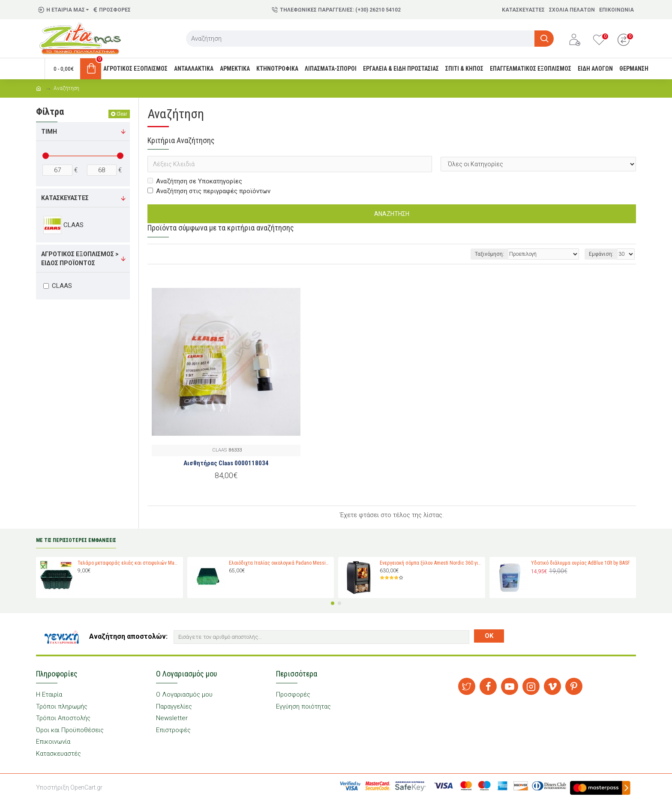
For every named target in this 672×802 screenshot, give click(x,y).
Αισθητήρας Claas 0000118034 (226, 463)
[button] (333, 603)
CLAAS (219, 450)
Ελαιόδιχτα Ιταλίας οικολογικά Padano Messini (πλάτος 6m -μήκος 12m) (280, 563)
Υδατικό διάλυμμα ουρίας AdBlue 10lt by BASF (580, 563)
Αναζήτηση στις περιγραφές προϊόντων (209, 191)
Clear (122, 114)
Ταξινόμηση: (489, 254)
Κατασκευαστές (65, 198)
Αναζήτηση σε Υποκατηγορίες (195, 181)
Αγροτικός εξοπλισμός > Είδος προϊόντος (80, 259)
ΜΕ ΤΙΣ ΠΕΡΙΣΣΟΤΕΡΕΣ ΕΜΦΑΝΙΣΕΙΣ (76, 540)
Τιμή (49, 132)
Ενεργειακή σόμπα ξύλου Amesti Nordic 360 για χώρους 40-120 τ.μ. (431, 563)
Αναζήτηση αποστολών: (128, 636)
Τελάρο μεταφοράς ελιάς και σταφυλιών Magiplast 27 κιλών (129, 563)
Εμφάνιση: (601, 254)
